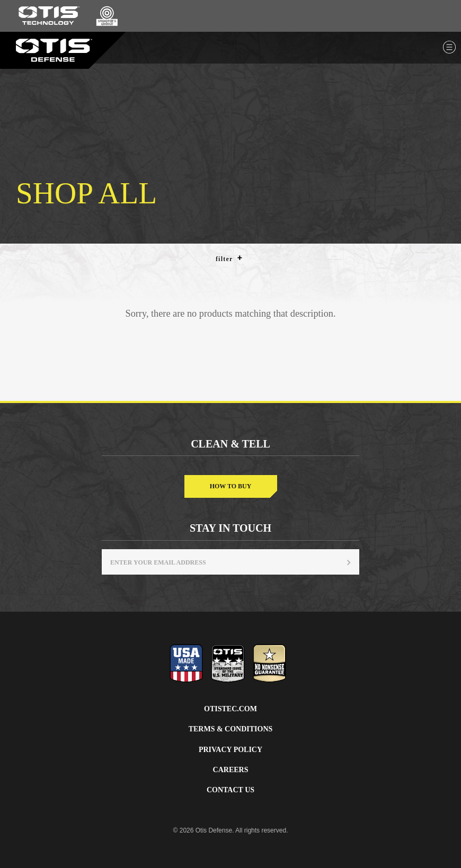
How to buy (231, 486)
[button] (240, 258)
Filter (229, 258)
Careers (231, 770)
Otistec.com (230, 709)
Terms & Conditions (231, 729)
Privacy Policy (230, 750)
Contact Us (230, 790)
